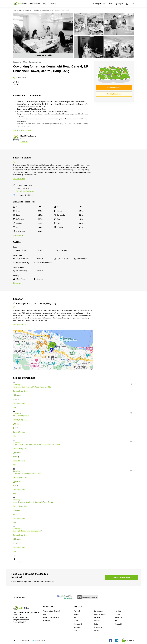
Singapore (119, 618)
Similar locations (114, 87)
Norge (76, 618)
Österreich (98, 627)
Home (15, 10)
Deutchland (78, 624)
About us (53, 4)
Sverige (76, 614)
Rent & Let (34, 4)
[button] (73, 383)
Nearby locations (114, 94)
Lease (21, 10)
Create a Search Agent (52, 611)
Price (110, 4)
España (97, 618)
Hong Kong (36, 10)
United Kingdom (100, 614)
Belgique (77, 631)
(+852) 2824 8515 (20, 622)
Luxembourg (99, 611)
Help (45, 4)
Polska (117, 614)
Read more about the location (23, 130)
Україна (118, 611)
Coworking (28, 10)
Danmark (77, 611)
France (97, 621)
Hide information (20, 179)
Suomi (76, 621)
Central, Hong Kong (47, 10)
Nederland (77, 627)
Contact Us (47, 621)
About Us (47, 614)
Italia (96, 624)
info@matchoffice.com (21, 620)
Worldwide (119, 624)
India (117, 621)
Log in (119, 4)
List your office (99, 4)
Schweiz (97, 631)
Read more (24, 142)
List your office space (51, 618)
